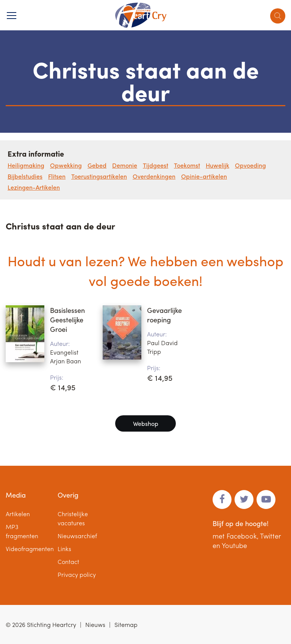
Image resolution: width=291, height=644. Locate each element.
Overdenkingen (154, 176)
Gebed (97, 165)
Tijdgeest (156, 165)
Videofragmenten (30, 549)
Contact (68, 562)
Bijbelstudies (25, 176)
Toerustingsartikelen (99, 176)
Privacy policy (77, 574)
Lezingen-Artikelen (34, 187)
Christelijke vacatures (73, 518)
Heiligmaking (26, 165)
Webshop (146, 423)
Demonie (125, 165)
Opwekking (66, 165)
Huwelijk (217, 165)
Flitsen (57, 176)
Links (64, 549)
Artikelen (18, 514)
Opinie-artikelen (204, 176)
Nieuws (95, 624)
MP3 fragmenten (22, 531)
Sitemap (126, 624)
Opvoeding (250, 165)
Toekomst (187, 165)
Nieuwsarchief (77, 536)
